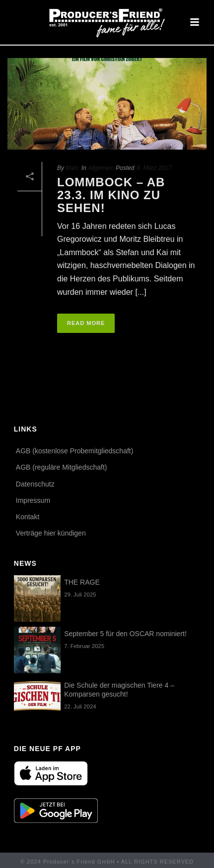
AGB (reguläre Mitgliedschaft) (62, 467)
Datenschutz (35, 484)
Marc (72, 168)
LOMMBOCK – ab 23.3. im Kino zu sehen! (111, 195)
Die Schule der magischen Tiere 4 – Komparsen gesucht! (119, 690)
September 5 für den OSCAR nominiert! (125, 634)
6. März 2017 (154, 168)
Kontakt (28, 517)
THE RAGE (82, 582)
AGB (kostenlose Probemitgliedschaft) (75, 451)
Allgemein (101, 168)
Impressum (33, 500)
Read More (86, 323)
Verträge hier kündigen (51, 533)
